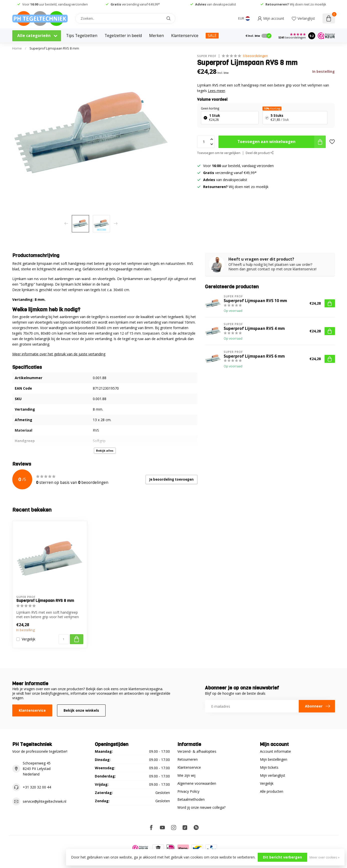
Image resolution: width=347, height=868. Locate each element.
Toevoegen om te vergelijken (219, 153)
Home (17, 48)
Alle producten (272, 791)
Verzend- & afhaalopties (197, 751)
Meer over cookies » (324, 857)
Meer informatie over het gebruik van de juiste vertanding (59, 354)
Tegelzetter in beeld (123, 36)
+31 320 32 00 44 (37, 787)
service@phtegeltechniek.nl (45, 801)
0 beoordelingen (255, 56)
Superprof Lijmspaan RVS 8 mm (54, 48)
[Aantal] (64, 639)
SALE (212, 36)
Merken (156, 36)
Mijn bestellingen (274, 759)
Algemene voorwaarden (197, 783)
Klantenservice (185, 36)
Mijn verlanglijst (273, 775)
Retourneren (188, 759)
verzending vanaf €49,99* (135, 4)
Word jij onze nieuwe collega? (201, 807)
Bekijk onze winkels (81, 710)
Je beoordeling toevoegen (171, 479)
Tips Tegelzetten (82, 36)
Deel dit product (260, 153)
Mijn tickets (269, 767)
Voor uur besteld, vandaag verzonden (55, 4)
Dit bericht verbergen (282, 857)
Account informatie (275, 751)
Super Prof (207, 56)
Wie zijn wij (186, 775)
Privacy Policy (188, 791)
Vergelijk (29, 639)
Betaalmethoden (191, 799)
